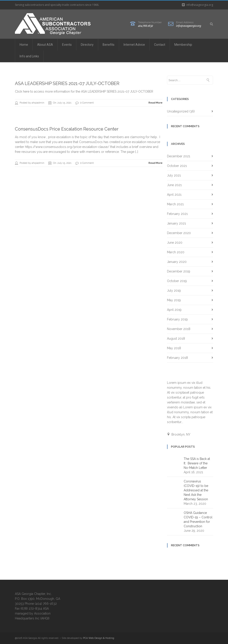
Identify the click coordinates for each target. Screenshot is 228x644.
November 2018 (179, 329)
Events (67, 45)
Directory (87, 45)
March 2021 (175, 204)
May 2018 (174, 348)
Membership (183, 45)
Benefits (109, 45)
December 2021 (179, 156)
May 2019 (174, 300)
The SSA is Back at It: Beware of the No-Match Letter (197, 463)
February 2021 (177, 214)
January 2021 (176, 223)
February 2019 (177, 319)
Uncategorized (178, 111)
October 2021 (177, 166)
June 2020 (175, 243)
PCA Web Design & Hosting (99, 638)
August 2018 (176, 339)
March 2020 (176, 252)
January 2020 (177, 262)
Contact (160, 45)
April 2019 (174, 310)
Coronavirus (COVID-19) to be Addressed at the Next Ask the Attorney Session (196, 490)
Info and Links (29, 56)
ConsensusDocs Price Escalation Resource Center (67, 129)
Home (24, 45)
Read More (156, 103)
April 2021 (174, 195)
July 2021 (174, 175)
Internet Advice (134, 45)
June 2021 (174, 185)
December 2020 (179, 233)
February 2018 (177, 358)
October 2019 (177, 281)
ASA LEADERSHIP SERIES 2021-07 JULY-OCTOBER (67, 83)
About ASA (45, 45)
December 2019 (179, 271)
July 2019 (174, 291)
